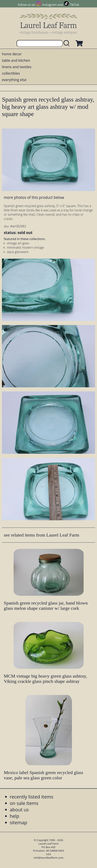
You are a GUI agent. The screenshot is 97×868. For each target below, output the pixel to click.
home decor (12, 54)
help (14, 816)
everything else (14, 80)
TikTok (74, 5)
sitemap (18, 822)
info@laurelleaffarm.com (49, 858)
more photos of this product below (34, 197)
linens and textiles (17, 67)
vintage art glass (18, 243)
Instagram (49, 5)
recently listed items (31, 797)
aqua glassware (18, 252)
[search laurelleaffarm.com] (67, 43)
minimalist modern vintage (26, 247)
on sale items (24, 803)
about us (19, 810)
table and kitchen (16, 60)
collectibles (11, 73)
